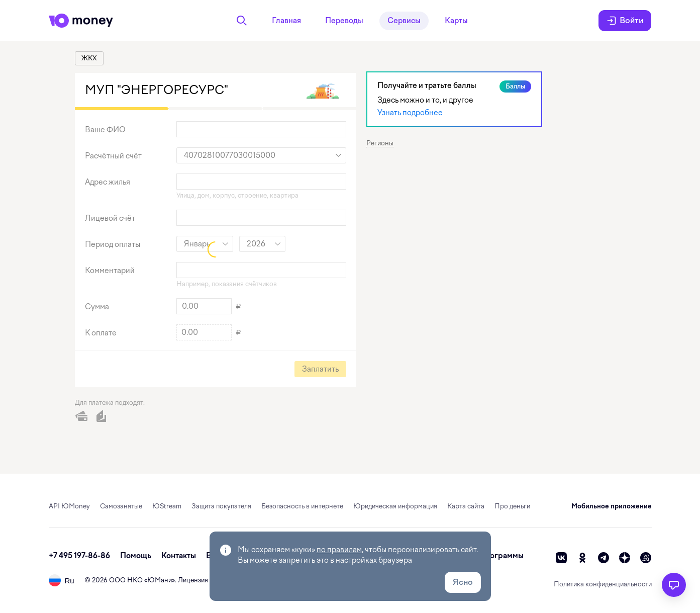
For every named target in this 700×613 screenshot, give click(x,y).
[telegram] (604, 558)
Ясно (463, 582)
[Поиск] (242, 21)
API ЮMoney (69, 506)
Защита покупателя (221, 506)
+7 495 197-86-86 (79, 556)
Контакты (179, 556)
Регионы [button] (380, 143)
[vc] (646, 558)
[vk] (561, 558)
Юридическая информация (395, 506)
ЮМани (160, 580)
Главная (286, 21)
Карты (456, 21)
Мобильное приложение (612, 506)
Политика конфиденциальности (603, 584)
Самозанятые (121, 506)
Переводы (344, 21)
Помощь (136, 556)
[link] (89, 58)
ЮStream (167, 506)
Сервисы (404, 21)
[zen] (625, 558)
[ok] (582, 558)
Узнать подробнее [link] (410, 113)
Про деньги (512, 506)
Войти (625, 21)
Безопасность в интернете (302, 506)
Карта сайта (466, 506)
